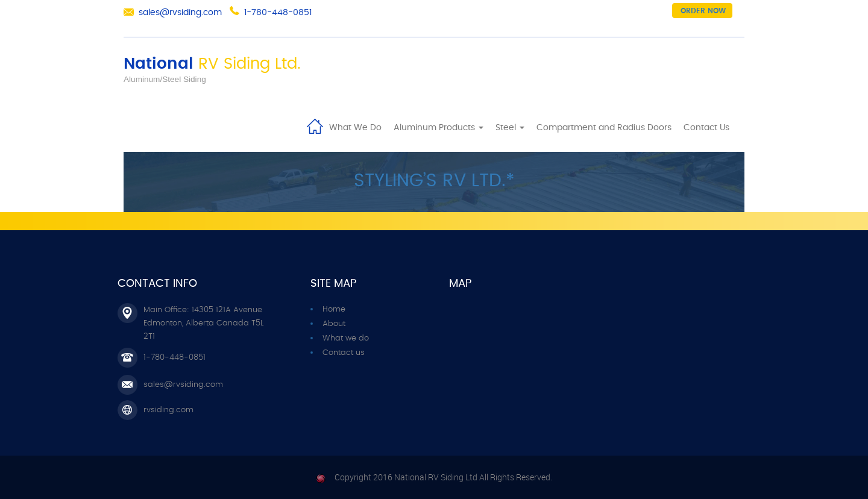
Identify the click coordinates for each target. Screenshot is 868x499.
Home (315, 125)
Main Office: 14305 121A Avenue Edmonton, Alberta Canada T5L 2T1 (203, 323)
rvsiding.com (168, 410)
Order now (703, 11)
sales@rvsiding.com (180, 13)
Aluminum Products (439, 128)
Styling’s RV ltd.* (434, 181)
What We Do (355, 128)
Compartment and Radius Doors (604, 128)
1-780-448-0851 (278, 13)
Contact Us (706, 128)
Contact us (344, 353)
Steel (510, 128)
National (212, 64)
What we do (346, 338)
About (334, 324)
